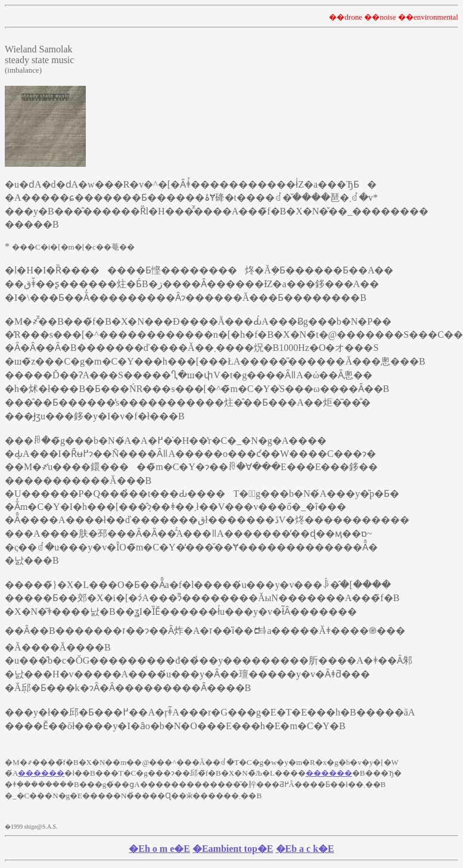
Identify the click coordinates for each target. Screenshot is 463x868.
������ (41, 775)
